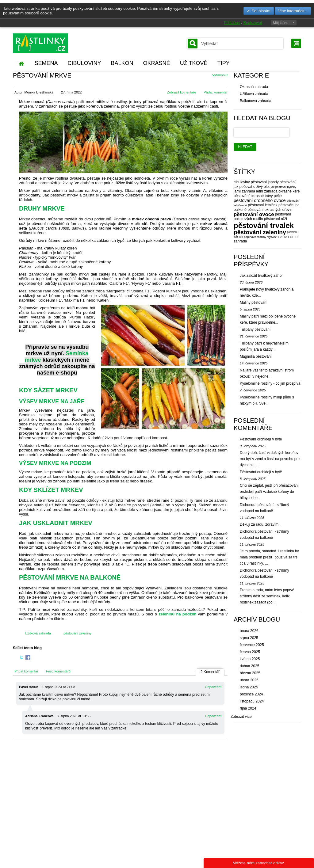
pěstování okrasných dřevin (270, 210)
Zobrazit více (241, 717)
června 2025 (250, 652)
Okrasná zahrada (254, 87)
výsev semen (278, 237)
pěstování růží (276, 219)
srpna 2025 (249, 638)
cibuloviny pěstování (250, 182)
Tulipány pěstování (255, 329)
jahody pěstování (282, 182)
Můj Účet (280, 23)
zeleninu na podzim (177, 614)
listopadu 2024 (252, 701)
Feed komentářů (58, 671)
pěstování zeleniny (77, 633)
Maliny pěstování (254, 303)
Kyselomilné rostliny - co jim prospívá (270, 383)
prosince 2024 (251, 694)
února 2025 (249, 680)
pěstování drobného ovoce (260, 200)
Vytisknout (220, 75)
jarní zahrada (244, 191)
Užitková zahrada (38, 633)
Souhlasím (260, 11)
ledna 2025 (249, 687)
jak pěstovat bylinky (283, 187)
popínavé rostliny (255, 237)
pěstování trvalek (264, 225)
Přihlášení (232, 23)
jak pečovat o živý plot (252, 187)
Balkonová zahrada (256, 101)
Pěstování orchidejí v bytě (261, 439)
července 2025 (252, 645)
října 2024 (248, 708)
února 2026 (249, 631)
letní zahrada (267, 191)
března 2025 (250, 673)
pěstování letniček (263, 205)
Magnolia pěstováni (256, 356)
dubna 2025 (249, 666)
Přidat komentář (216, 92)
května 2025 (250, 659)
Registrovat (253, 23)
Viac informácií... (293, 11)
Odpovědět (213, 687)
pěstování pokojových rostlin (262, 217)
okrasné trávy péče (266, 196)
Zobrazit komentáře (182, 92)
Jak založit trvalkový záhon (262, 276)
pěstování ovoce (254, 214)
